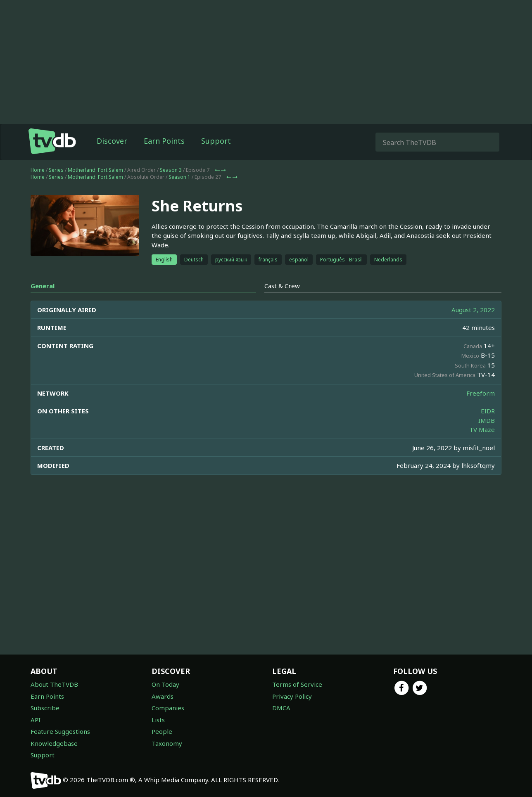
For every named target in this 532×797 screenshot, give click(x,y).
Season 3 (171, 170)
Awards (163, 696)
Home (38, 170)
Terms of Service (297, 684)
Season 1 (179, 177)
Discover (112, 141)
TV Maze (482, 429)
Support (216, 141)
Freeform (481, 393)
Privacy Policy (292, 696)
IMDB (487, 420)
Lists (158, 720)
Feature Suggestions (60, 731)
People (162, 731)
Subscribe (45, 708)
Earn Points (164, 141)
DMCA (281, 708)
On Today (165, 684)
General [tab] (43, 286)
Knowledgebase (54, 743)
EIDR (488, 411)
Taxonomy (167, 743)
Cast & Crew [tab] (282, 286)
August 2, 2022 (473, 310)
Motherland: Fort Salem (95, 170)
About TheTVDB (54, 684)
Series (56, 170)
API (36, 720)
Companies (168, 708)
